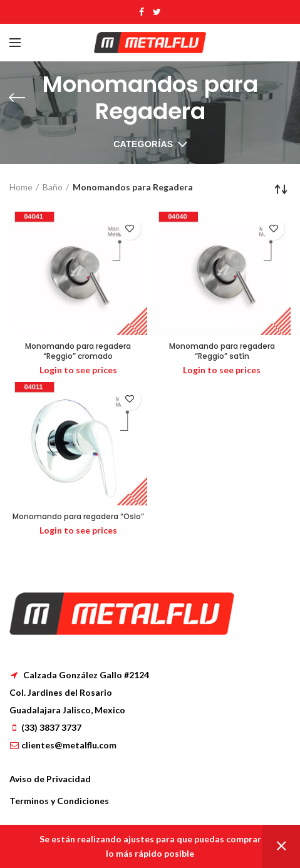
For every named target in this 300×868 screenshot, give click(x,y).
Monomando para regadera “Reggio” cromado (78, 351)
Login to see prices (78, 370)
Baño (53, 187)
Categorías (143, 144)
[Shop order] (281, 189)
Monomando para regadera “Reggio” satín (222, 351)
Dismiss (281, 846)
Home (21, 187)
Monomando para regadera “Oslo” (78, 517)
